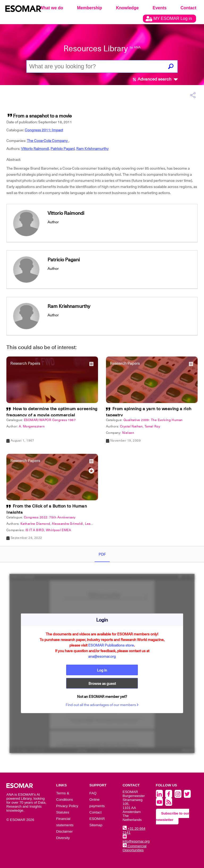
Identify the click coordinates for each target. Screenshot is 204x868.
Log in (102, 670)
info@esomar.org (136, 839)
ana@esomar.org (102, 656)
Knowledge (127, 8)
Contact (188, 8)
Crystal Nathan (131, 426)
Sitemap (96, 825)
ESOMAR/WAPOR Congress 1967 (50, 420)
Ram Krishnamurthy (92, 149)
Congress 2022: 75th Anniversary (50, 517)
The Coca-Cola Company (48, 141)
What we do (51, 8)
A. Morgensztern (32, 426)
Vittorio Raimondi (35, 149)
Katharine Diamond (35, 524)
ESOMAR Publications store (111, 645)
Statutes (63, 812)
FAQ (93, 793)
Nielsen (128, 433)
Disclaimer (65, 831)
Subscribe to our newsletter (173, 817)
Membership (90, 8)
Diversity (63, 838)
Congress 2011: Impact (44, 130)
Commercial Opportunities (135, 848)
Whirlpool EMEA (58, 530)
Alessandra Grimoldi (67, 524)
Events (160, 8)
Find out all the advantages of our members (102, 705)
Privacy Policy (67, 806)
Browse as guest (102, 684)
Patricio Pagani (63, 149)
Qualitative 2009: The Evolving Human (153, 420)
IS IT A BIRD (35, 530)
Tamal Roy (152, 426)
